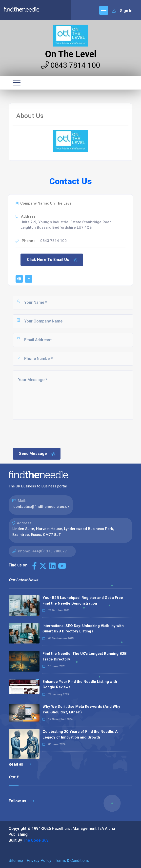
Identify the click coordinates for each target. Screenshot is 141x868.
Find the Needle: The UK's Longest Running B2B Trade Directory (85, 656)
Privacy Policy (39, 860)
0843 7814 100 (71, 65)
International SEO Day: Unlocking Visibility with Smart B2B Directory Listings (83, 629)
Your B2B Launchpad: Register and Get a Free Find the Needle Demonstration (83, 601)
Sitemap (16, 860)
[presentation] (50, 433)
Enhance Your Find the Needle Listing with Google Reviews (80, 684)
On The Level (71, 54)
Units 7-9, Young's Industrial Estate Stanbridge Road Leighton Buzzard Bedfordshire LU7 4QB (66, 225)
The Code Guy (36, 840)
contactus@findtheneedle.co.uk (41, 507)
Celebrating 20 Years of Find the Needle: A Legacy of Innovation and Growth (80, 734)
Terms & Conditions (72, 860)
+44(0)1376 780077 (50, 551)
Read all (20, 764)
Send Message (37, 454)
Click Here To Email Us (52, 260)
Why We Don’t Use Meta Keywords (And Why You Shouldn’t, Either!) (81, 709)
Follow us (21, 801)
